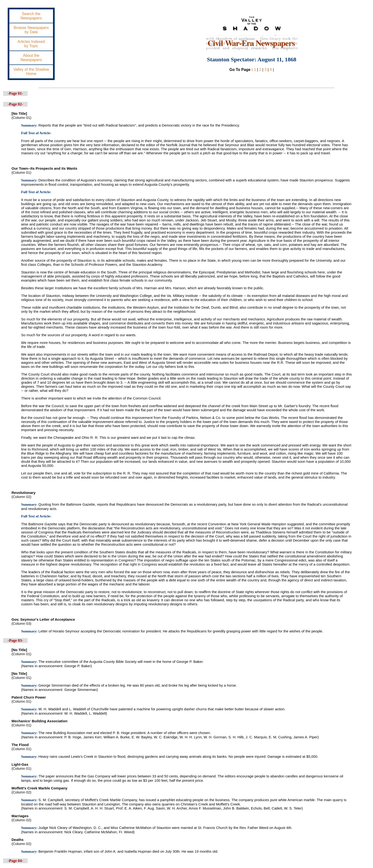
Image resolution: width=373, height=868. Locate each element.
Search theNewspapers (31, 16)
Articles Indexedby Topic (31, 44)
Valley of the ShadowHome (31, 72)
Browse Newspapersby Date (31, 30)
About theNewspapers (31, 58)
